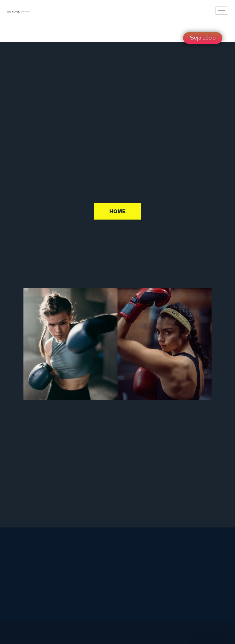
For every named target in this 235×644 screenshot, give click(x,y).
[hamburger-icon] (222, 11)
